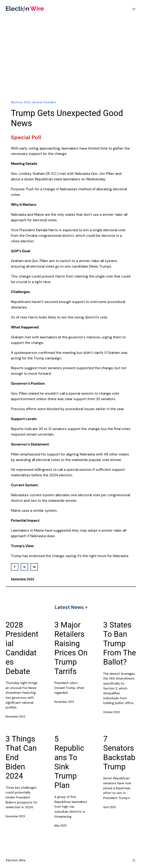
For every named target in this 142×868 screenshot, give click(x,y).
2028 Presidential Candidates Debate (22, 648)
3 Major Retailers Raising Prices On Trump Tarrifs (71, 648)
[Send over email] (34, 567)
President (50, 102)
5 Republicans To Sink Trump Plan (69, 762)
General (37, 102)
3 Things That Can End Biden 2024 (21, 757)
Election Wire (16, 860)
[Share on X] (24, 567)
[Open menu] (134, 9)
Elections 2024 (21, 102)
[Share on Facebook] (15, 567)
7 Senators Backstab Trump (119, 753)
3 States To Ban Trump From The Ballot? (120, 643)
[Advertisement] (71, 65)
